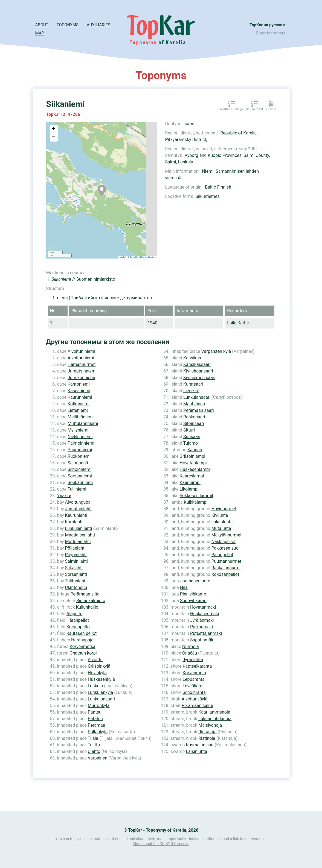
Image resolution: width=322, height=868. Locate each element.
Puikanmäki (201, 627)
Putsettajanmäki (206, 633)
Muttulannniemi (83, 423)
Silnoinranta (194, 692)
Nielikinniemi (80, 437)
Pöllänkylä (98, 732)
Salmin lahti (76, 561)
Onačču (190, 653)
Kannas (195, 450)
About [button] (42, 25)
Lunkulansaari (101, 699)
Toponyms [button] (68, 25)
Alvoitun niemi (81, 351)
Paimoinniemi (81, 443)
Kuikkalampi (196, 502)
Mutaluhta (221, 528)
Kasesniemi (79, 391)
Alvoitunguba (78, 502)
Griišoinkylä (99, 666)
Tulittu (94, 745)
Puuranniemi (80, 450)
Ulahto (94, 751)
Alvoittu (95, 660)
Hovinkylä (97, 673)
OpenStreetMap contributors (143, 257)
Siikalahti (74, 568)
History (271, 109)
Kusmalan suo (200, 745)
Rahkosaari (194, 417)
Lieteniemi (78, 410)
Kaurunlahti (76, 515)
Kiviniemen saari (199, 378)
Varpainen (98, 758)
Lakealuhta (222, 522)
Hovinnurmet (224, 509)
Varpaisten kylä (216, 351)
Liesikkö (191, 391)
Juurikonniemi (81, 378)
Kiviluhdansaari (198, 371)
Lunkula (186, 162)
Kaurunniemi (80, 397)
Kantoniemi (79, 384)
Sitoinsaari (194, 423)
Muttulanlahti (78, 542)
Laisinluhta (196, 751)
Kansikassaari (197, 364)
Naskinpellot (223, 542)
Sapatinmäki (202, 640)
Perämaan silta (85, 594)
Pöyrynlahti (76, 555)
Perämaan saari (199, 410)
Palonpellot (222, 555)
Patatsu (95, 719)
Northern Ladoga (232, 109)
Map (40, 33)
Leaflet (123, 257)
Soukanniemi (80, 483)
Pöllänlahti (75, 548)
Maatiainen (194, 404)
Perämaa (97, 725)
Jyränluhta (193, 660)
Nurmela (191, 646)
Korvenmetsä (82, 646)
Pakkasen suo (225, 548)
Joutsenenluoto (195, 581)
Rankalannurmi (226, 568)
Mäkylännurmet (226, 535)
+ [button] (53, 129)
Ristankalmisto (91, 601)
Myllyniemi (78, 430)
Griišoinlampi (193, 456)
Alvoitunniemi (81, 358)
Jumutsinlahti (78, 509)
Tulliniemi (77, 489)
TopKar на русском (267, 25)
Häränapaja (82, 640)
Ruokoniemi (79, 456)
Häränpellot (78, 620)
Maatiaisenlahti (80, 535)
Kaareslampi (192, 476)
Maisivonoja (210, 725)
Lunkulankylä (101, 692)
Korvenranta (194, 673)
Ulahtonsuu (76, 587)
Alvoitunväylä (195, 699)
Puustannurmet (226, 561)
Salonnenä (78, 463)
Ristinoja (207, 738)
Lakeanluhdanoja (215, 719)
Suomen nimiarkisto (96, 279)
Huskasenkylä (101, 679)
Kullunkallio (87, 607)
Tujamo (191, 443)
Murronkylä (99, 706)
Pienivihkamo (193, 594)
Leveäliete (192, 686)
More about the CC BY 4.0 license (161, 844)
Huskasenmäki (205, 614)
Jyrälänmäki (202, 620)
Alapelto (75, 614)
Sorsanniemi (80, 476)
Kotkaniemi (79, 404)
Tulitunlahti (76, 581)
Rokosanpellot (225, 574)
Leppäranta (193, 679)
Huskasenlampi (195, 469)
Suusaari (192, 437)
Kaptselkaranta (197, 666)
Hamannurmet (82, 364)
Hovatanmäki (203, 607)
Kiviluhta (220, 515)
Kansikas (192, 358)
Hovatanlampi (193, 463)
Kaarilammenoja (214, 712)
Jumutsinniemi (82, 371)
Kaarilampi (190, 483)
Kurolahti (74, 522)
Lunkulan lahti (79, 528)
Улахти (64, 496)
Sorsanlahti (76, 574)
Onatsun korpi (83, 653)
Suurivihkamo (193, 601)
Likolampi (189, 489)
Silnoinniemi (79, 469)
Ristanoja (207, 732)
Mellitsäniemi (81, 417)
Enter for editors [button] (271, 33)
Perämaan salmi (197, 706)
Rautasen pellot (82, 633)
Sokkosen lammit (197, 496)
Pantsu (95, 712)
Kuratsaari (193, 384)
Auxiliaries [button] (98, 25)
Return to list (255, 109)
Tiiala (93, 738)
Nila (184, 587)
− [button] (53, 137)
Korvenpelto (78, 627)
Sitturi (189, 430)
